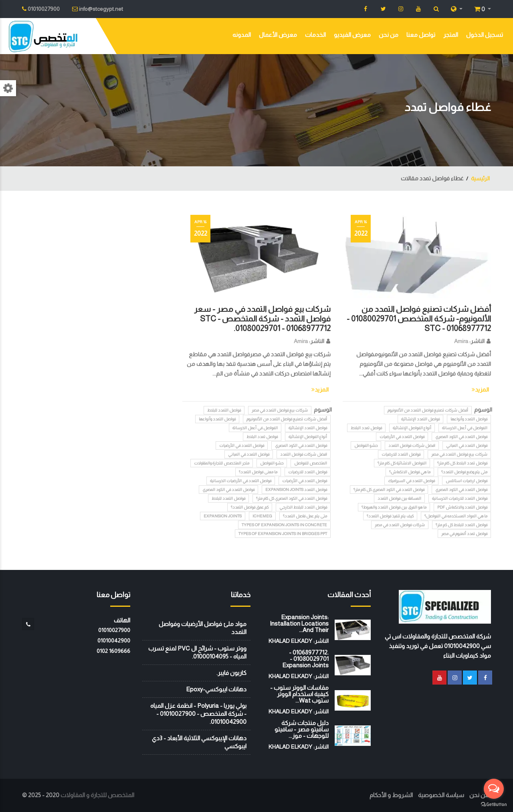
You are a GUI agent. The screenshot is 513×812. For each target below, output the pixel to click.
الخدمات (315, 35)
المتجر (451, 35)
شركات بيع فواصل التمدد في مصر (459, 454)
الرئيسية (480, 178)
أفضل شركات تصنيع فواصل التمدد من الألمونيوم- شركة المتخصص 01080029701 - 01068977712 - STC (419, 319)
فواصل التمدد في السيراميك (411, 481)
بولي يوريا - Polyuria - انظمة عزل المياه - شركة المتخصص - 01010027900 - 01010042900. (198, 714)
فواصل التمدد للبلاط (224, 410)
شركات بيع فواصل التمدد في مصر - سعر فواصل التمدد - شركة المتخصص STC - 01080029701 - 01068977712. (262, 319)
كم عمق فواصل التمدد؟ (250, 507)
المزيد (480, 390)
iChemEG (262, 516)
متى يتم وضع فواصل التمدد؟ (464, 472)
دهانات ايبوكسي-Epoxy (216, 689)
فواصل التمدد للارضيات (401, 454)
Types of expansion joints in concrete (284, 525)
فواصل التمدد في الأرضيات (402, 437)
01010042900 (114, 640)
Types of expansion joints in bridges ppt (283, 534)
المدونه (242, 35)
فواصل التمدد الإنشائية (420, 419)
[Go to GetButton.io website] (494, 804)
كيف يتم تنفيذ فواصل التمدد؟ (390, 516)
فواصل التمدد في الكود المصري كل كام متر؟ (389, 490)
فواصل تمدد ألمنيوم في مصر (464, 534)
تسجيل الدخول (485, 35)
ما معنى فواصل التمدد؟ (258, 472)
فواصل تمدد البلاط (366, 428)
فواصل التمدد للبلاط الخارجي (303, 507)
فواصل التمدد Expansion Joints (296, 490)
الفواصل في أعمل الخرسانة (465, 428)
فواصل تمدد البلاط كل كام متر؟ (462, 463)
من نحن (389, 35)
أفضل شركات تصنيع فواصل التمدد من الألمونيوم (428, 410)
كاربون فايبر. (231, 673)
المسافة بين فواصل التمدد (399, 498)
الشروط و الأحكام (391, 795)
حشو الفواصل (366, 445)
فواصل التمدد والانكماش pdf (462, 507)
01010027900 (114, 630)
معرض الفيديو (352, 35)
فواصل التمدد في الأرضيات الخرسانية (241, 481)
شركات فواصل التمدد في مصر (400, 525)
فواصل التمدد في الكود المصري (461, 437)
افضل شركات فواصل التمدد (412, 445)
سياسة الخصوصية (441, 795)
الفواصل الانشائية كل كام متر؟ (402, 463)
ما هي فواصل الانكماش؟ (410, 472)
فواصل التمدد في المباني (467, 445)
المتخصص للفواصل (311, 463)
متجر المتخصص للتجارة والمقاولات (222, 463)
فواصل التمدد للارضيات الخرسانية (460, 498)
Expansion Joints (223, 516)
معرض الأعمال (278, 35)
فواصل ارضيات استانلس (467, 481)
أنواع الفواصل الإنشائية (412, 428)
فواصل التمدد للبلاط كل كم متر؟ (461, 525)
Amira (461, 341)
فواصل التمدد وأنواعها (469, 419)
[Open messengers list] (494, 789)
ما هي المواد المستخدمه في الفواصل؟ (456, 516)
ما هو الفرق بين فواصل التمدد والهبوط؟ (394, 507)
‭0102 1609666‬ (113, 651)
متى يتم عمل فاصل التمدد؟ (305, 516)
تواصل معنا (421, 35)
